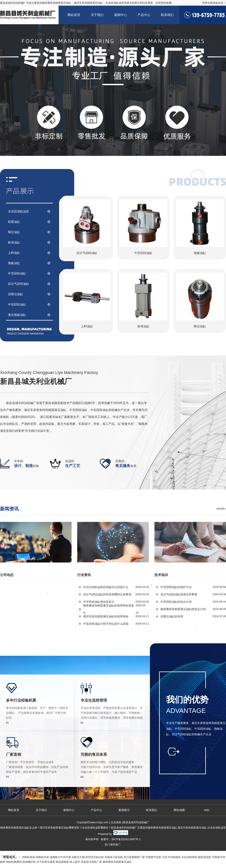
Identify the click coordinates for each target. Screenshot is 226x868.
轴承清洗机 (205, 857)
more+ (221, 509)
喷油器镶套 (62, 862)
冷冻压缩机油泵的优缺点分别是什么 (106, 587)
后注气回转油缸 (18, 284)
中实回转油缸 (17, 304)
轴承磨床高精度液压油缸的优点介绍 (183, 609)
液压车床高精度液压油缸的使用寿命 (106, 616)
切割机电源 (28, 857)
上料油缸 (14, 253)
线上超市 (75, 862)
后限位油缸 (15, 294)
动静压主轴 (78, 857)
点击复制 (116, 822)
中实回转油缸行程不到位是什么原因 (106, 624)
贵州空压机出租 (95, 857)
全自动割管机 (189, 857)
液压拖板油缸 (17, 315)
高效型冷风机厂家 (91, 862)
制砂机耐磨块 (14, 862)
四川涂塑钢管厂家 (134, 857)
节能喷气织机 (153, 857)
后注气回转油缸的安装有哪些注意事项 (107, 594)
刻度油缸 (14, 222)
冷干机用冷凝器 (46, 862)
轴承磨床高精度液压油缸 (57, 3)
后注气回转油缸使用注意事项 (179, 594)
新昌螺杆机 (29, 862)
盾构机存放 (42, 857)
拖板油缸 (14, 263)
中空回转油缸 (17, 273)
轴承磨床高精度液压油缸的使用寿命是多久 (109, 609)
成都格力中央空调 (60, 857)
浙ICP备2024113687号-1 (126, 839)
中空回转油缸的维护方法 (176, 587)
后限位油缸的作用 (172, 616)
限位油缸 (14, 232)
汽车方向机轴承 (171, 857)
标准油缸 (14, 242)
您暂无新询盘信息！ (214, 3)
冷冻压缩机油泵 (18, 211)
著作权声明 (92, 839)
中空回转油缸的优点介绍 (176, 602)
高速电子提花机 (114, 857)
